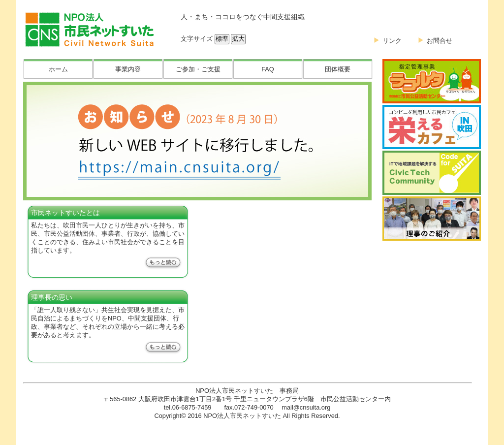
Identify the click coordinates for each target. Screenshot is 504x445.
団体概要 (338, 69)
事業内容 (128, 69)
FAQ (268, 69)
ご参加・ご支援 (198, 69)
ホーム (58, 69)
